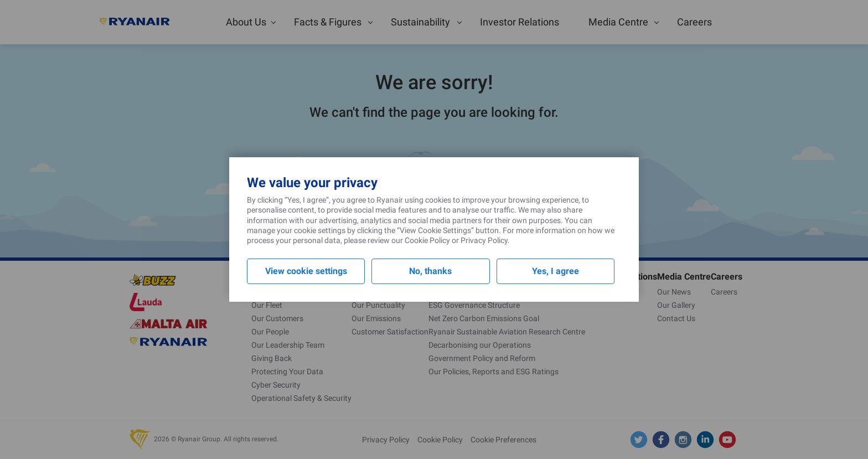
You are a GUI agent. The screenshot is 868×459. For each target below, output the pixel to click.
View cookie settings (306, 271)
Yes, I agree (556, 271)
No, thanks (430, 271)
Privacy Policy (484, 240)
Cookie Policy (427, 240)
